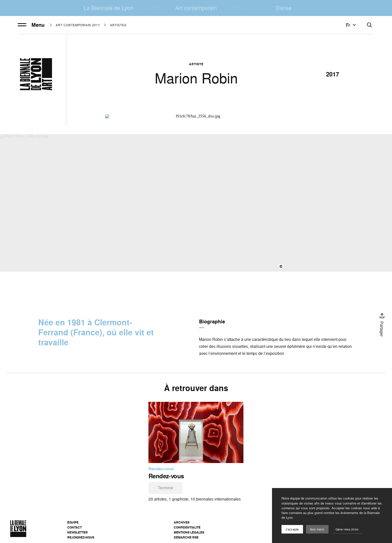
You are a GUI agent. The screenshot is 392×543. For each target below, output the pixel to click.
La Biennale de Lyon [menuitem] (108, 8)
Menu (31, 25)
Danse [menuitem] (284, 8)
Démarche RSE (186, 537)
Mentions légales (189, 532)
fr (351, 25)
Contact (74, 527)
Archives (182, 522)
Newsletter (77, 532)
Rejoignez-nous (81, 537)
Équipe (73, 522)
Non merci (317, 529)
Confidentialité (187, 527)
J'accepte (292, 529)
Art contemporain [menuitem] (196, 8)
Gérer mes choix (347, 529)
